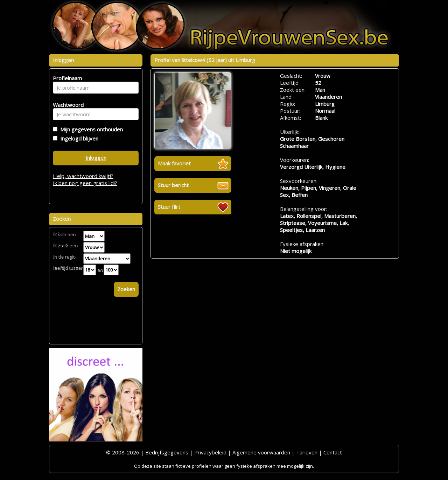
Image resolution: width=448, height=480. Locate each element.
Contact (333, 452)
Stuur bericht (173, 185)
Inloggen (96, 158)
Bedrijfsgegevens (167, 452)
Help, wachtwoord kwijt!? (83, 176)
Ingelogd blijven (78, 138)
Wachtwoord (66, 105)
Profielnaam (66, 78)
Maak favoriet (174, 163)
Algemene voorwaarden (261, 452)
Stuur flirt (169, 207)
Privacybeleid (210, 452)
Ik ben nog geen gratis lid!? (85, 183)
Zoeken (126, 289)
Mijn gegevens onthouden (90, 129)
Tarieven (307, 452)
